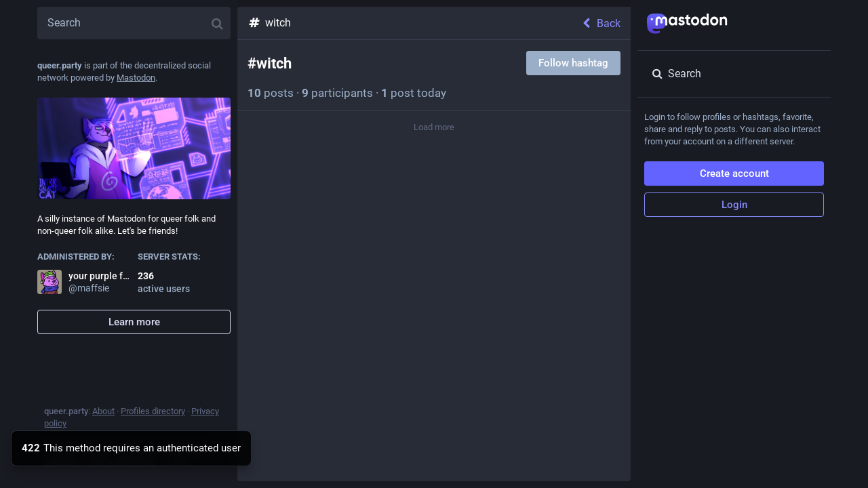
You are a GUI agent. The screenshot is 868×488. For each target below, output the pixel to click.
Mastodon (136, 78)
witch (269, 23)
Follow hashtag (573, 63)
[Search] (134, 23)
